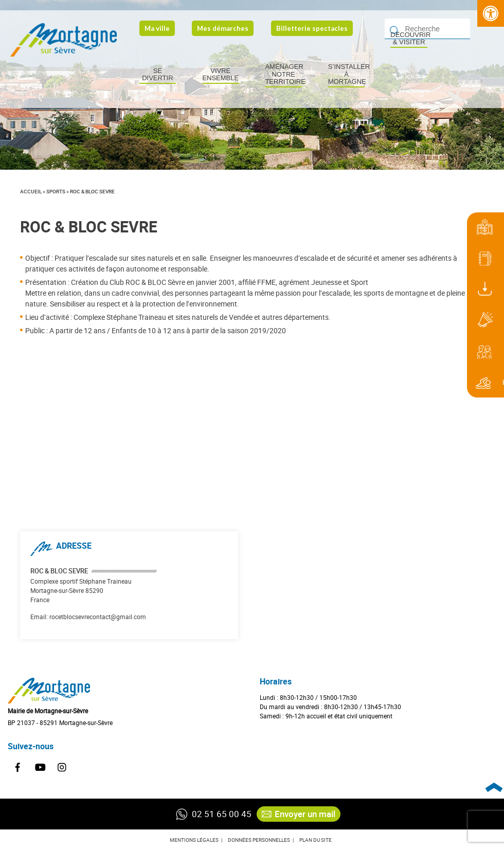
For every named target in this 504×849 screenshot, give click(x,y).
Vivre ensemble (220, 75)
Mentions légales (194, 840)
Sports (56, 191)
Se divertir (157, 75)
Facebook (18, 768)
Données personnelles (259, 840)
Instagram (62, 768)
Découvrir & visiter (409, 39)
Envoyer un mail (299, 814)
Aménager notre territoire (283, 74)
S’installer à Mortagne (347, 74)
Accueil (31, 191)
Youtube (40, 768)
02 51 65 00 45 (210, 814)
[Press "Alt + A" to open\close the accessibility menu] (491, 13)
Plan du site (316, 840)
